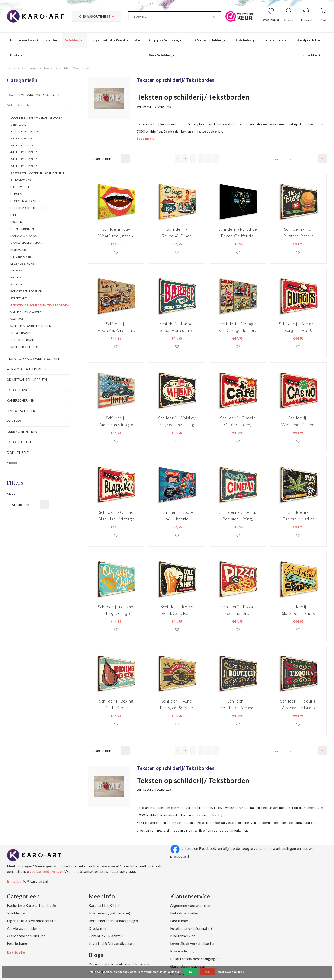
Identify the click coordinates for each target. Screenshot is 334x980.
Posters (16, 55)
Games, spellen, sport (27, 243)
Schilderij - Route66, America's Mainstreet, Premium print (116, 327)
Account (306, 20)
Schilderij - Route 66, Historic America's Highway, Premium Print (177, 515)
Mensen (16, 270)
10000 (12, 463)
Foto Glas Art (313, 55)
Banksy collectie (24, 187)
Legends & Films (23, 263)
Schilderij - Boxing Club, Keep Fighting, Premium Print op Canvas (116, 704)
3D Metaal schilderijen (210, 40)
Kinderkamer (21, 256)
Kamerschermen (276, 40)
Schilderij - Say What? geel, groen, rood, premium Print (116, 232)
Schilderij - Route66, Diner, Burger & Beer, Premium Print (177, 232)
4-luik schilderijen (25, 152)
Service (289, 20)
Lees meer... (146, 139)
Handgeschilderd (310, 40)
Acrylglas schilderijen (166, 40)
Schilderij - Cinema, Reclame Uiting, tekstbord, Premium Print (238, 515)
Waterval (18, 319)
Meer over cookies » (231, 972)
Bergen (16, 194)
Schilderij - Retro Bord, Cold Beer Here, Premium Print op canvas (177, 610)
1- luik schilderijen (25, 131)
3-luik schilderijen (25, 145)
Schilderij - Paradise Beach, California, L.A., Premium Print (238, 232)
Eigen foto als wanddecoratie (116, 40)
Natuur (16, 284)
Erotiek (16, 222)
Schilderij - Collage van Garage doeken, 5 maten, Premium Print (238, 327)
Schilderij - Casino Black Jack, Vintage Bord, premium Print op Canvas (116, 515)
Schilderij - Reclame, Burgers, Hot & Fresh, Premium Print (298, 327)
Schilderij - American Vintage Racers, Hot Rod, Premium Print (116, 421)
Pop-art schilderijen (26, 291)
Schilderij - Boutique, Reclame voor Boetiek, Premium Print (238, 704)
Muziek (16, 277)
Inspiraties (19, 249)
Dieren (16, 215)
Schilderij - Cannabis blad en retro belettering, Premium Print (298, 515)
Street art (19, 298)
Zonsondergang (24, 340)
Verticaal (18, 124)
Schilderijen (75, 40)
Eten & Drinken (22, 229)
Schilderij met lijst (25, 347)
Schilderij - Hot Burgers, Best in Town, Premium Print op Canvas (299, 232)
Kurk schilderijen (163, 55)
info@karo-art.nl (34, 881)
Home (11, 68)
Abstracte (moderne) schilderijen (37, 173)
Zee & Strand (20, 333)
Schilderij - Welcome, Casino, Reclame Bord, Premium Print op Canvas (298, 421)
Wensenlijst (271, 20)
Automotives (21, 180)
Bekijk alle (16, 952)
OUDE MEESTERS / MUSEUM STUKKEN (37, 117)
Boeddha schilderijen (27, 208)
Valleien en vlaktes (26, 312)
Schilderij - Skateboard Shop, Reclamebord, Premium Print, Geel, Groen (299, 610)
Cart (324, 20)
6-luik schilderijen (25, 166)
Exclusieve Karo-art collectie (34, 40)
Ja (190, 972)
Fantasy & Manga (24, 236)
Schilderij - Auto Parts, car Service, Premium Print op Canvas (177, 704)
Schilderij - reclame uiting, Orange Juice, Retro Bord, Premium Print (116, 610)
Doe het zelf (18, 453)
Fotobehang (245, 40)
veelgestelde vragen (47, 871)
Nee (207, 972)
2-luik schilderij (23, 138)
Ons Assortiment (96, 16)
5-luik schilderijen (25, 159)
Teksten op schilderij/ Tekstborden (67, 68)
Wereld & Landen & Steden (31, 326)
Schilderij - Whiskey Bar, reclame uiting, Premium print (177, 421)
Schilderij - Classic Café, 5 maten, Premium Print (238, 421)
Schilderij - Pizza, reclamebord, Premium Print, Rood (238, 610)
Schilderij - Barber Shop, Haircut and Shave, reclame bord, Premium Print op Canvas (177, 327)
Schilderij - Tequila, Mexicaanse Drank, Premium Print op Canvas (298, 704)
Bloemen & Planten (26, 201)
